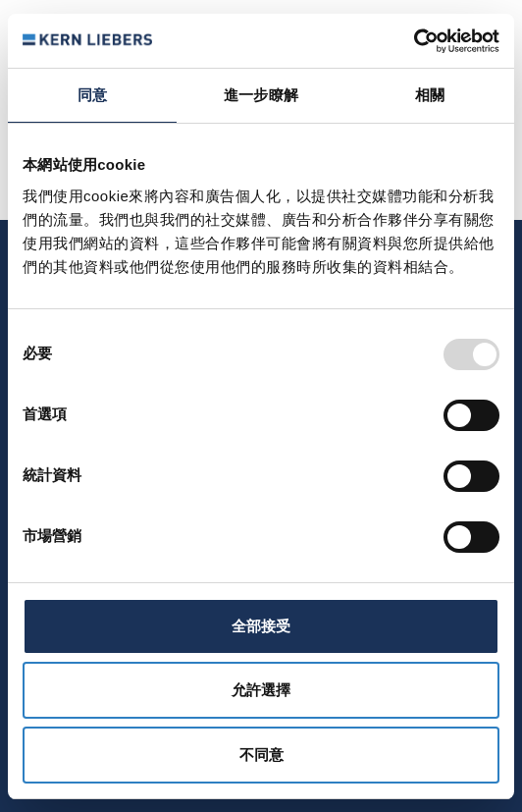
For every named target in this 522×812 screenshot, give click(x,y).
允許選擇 (261, 690)
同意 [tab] (92, 95)
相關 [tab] (430, 95)
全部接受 (261, 626)
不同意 (261, 755)
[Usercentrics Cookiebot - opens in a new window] (414, 41)
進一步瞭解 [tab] (261, 95)
